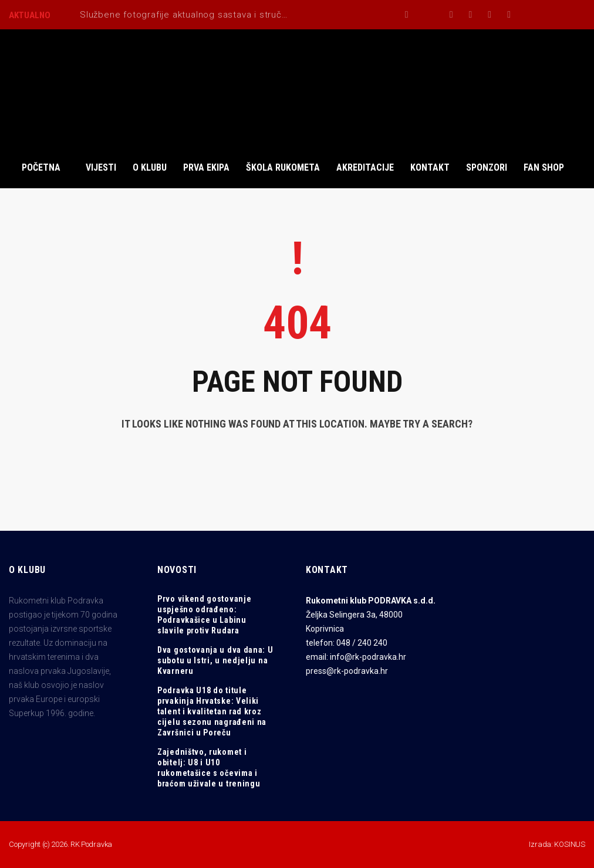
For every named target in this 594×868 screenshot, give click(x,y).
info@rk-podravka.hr (368, 657)
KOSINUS (570, 844)
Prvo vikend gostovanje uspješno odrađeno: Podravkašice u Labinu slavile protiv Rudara (204, 615)
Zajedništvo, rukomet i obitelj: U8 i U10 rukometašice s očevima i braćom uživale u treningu (209, 768)
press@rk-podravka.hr (347, 671)
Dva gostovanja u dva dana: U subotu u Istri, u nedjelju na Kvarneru (215, 660)
